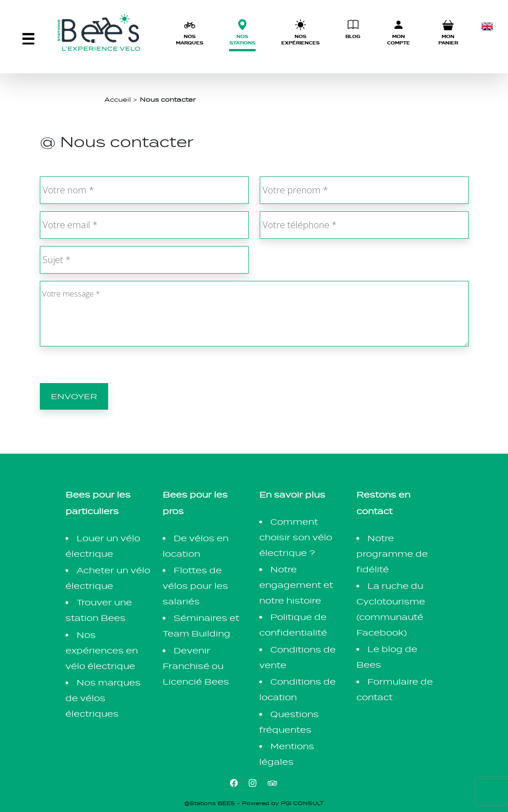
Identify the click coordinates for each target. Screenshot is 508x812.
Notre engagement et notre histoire (296, 585)
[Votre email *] (144, 225)
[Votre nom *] (144, 190)
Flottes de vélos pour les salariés (195, 586)
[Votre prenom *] (364, 190)
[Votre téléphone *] (364, 225)
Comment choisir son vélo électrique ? (296, 537)
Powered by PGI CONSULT (283, 803)
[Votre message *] (254, 314)
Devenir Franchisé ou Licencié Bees (196, 666)
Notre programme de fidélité (392, 554)
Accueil (118, 99)
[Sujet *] (144, 260)
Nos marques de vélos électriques (103, 698)
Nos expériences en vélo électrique (102, 650)
